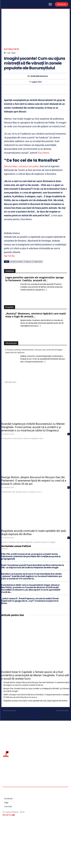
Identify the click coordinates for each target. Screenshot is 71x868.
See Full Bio (9, 256)
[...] (46, 290)
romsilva (29, 262)
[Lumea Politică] (35, 754)
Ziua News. (44, 153)
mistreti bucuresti (17, 262)
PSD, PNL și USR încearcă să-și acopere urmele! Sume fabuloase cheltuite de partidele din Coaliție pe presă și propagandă (31, 556)
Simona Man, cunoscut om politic (21, 166)
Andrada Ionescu (39, 76)
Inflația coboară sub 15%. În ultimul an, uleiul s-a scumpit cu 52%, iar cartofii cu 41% (18, 716)
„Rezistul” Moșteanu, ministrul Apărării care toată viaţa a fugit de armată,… (35, 315)
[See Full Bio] (16, 256)
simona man (38, 262)
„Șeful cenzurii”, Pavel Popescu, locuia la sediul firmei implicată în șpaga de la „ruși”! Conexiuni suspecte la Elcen (30, 601)
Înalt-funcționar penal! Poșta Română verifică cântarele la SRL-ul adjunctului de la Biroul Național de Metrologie (33, 566)
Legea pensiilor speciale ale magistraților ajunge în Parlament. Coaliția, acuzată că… (35, 279)
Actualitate (11, 49)
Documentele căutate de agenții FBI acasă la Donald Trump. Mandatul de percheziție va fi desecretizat (53, 716)
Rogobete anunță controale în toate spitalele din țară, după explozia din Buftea (35, 701)
